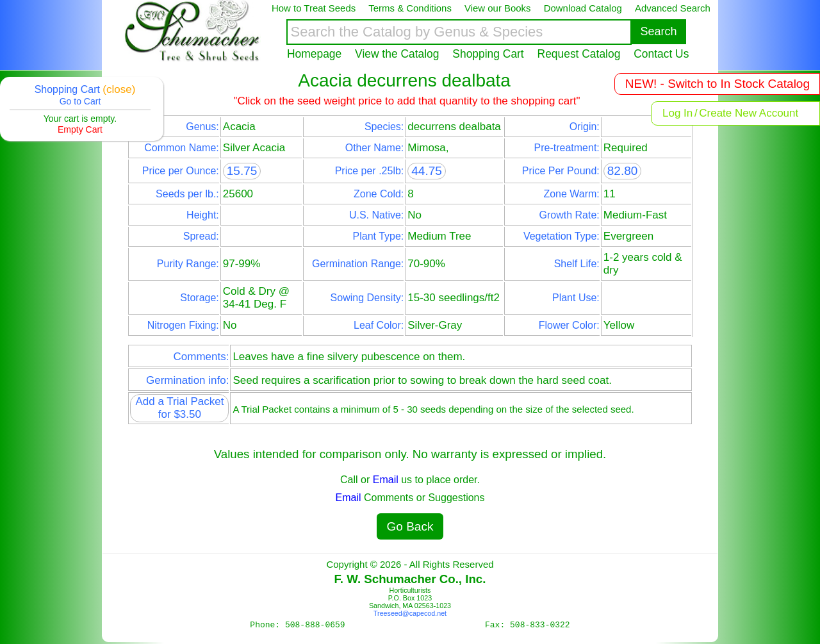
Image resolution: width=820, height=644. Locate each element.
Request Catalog (579, 54)
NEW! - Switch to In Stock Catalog (717, 84)
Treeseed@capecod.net (410, 613)
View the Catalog (397, 54)
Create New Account (749, 113)
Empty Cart (80, 129)
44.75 (427, 171)
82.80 (623, 171)
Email (386, 480)
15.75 (242, 171)
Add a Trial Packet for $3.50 (179, 408)
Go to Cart (80, 101)
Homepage (314, 54)
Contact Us (661, 54)
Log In (677, 113)
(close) (119, 89)
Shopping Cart (488, 54)
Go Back (410, 526)
